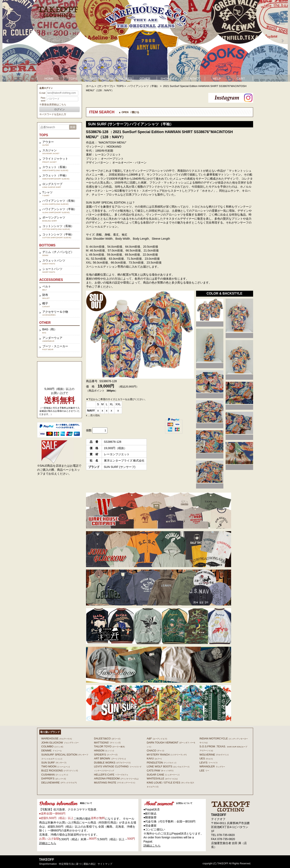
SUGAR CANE (163, 775)
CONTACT (193, 78)
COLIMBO (52, 746)
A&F (157, 738)
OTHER (145, 78)
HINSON (104, 751)
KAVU (154, 758)
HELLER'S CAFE (111, 775)
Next (282, 41)
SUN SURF (54, 763)
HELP (217, 78)
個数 (89, 430)
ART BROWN (110, 758)
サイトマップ (105, 864)
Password (43, 99)
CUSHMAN (55, 775)
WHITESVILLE (162, 778)
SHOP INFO (169, 78)
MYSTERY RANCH (167, 755)
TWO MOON (56, 766)
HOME (49, 78)
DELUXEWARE (59, 783)
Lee (204, 771)
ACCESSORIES (121, 78)
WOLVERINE (214, 755)
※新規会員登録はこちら (53, 105)
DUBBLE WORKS (112, 763)
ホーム (90, 86)
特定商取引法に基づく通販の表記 (77, 864)
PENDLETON (161, 763)
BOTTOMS (97, 78)
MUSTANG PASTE (114, 783)
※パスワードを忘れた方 (53, 114)
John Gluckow (60, 743)
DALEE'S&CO (107, 738)
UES (206, 758)
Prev (8, 41)
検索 (73, 127)
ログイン (60, 109)
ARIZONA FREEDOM (116, 778)
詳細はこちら (48, 843)
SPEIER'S (106, 755)
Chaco (155, 751)
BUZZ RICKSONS (60, 771)
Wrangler (212, 766)
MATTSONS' (107, 743)
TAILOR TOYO (109, 746)
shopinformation (48, 864)
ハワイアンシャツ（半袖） (143, 86)
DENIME (52, 751)
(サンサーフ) (105, 86)
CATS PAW (160, 771)
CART (241, 78)
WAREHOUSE (57, 738)
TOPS (73, 78)
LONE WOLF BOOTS (168, 766)
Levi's (209, 763)
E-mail (42, 93)
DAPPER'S (54, 778)
